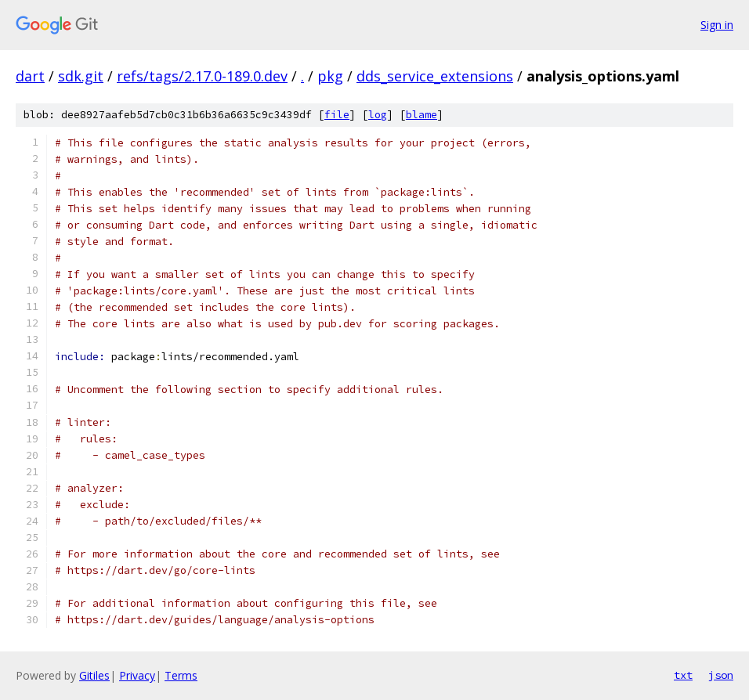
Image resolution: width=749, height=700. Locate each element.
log (378, 115)
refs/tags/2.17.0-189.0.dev (202, 76)
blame (422, 115)
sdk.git (81, 76)
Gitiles (94, 675)
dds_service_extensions (435, 76)
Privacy (137, 675)
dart (30, 76)
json (721, 675)
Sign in (717, 25)
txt (683, 675)
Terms (181, 675)
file (337, 115)
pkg (330, 76)
